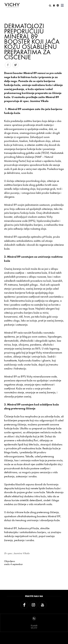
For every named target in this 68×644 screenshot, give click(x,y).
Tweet (15, 65)
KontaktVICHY (34, 623)
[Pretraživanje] (50, 5)
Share (8, 65)
